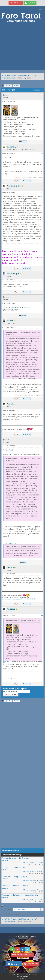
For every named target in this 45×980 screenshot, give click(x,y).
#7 (42, 410)
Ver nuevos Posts (23, 940)
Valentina (5, 860)
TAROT (34, 76)
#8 (42, 446)
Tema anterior (9, 689)
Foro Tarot (11, 975)
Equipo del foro (31, 964)
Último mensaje (29, 862)
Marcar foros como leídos (22, 955)
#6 (42, 327)
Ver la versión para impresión (13, 906)
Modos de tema (38, 90)
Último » (16, 86)
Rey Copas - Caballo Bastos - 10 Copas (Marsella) (20, 895)
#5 (42, 304)
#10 (42, 615)
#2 (42, 153)
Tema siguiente (22, 689)
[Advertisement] (22, 46)
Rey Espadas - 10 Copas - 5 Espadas (15, 877)
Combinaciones (9, 78)
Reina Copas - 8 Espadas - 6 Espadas (16, 886)
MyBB (26, 977)
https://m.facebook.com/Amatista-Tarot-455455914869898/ (19, 599)
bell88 (41, 395)
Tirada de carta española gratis (23, 971)
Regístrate (30, 3)
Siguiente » (8, 86)
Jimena (7, 662)
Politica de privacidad (22, 968)
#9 (42, 574)
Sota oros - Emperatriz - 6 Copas (14, 867)
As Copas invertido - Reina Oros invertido (17, 858)
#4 (42, 280)
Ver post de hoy (22, 944)
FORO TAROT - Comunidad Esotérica (15, 76)
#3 (42, 192)
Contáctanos (14, 964)
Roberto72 (40, 177)
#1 (42, 102)
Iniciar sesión (16, 3)
